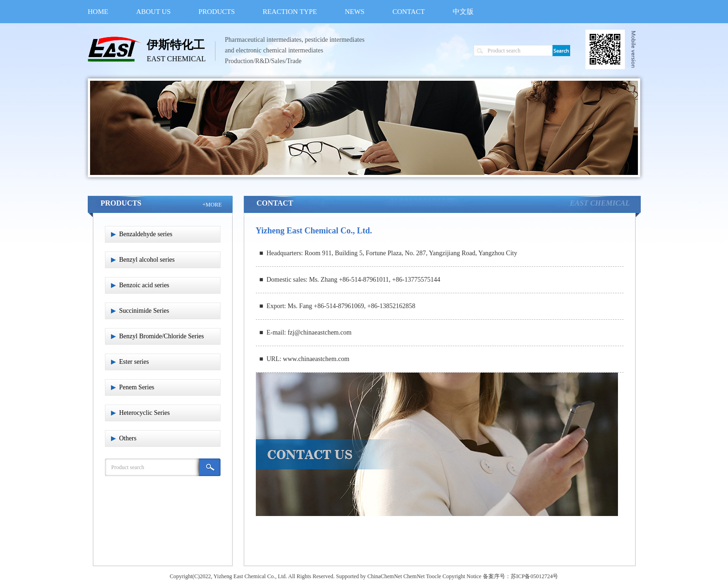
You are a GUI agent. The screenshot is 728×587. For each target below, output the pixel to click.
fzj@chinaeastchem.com (319, 332)
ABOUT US (153, 12)
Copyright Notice (462, 576)
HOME (98, 12)
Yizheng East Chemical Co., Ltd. (250, 576)
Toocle (434, 576)
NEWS (355, 12)
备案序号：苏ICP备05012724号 (521, 576)
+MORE (212, 205)
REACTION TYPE (290, 12)
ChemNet (414, 576)
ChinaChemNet (385, 576)
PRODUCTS (217, 12)
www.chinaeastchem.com (316, 359)
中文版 (463, 12)
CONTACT (409, 12)
